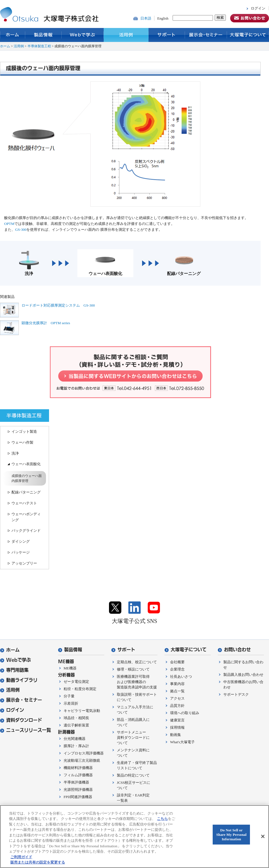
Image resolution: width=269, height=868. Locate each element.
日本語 (146, 18)
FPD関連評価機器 (78, 797)
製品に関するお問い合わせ (243, 665)
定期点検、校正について (137, 662)
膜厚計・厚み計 (76, 746)
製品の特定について (133, 775)
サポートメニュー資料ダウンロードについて (133, 738)
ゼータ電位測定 (76, 682)
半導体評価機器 (76, 782)
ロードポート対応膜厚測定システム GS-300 (58, 305)
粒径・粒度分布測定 (80, 689)
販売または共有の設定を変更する (38, 862)
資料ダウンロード (21, 720)
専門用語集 (14, 670)
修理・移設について (133, 669)
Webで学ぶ (83, 35)
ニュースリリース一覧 (25, 730)
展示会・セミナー (206, 35)
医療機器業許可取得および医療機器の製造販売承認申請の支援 (137, 682)
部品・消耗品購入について (133, 722)
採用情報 (177, 727)
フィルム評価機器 (78, 775)
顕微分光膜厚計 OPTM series (46, 323)
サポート (167, 35)
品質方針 (177, 706)
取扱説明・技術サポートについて (137, 697)
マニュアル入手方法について (135, 710)
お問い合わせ (234, 650)
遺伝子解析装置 (76, 725)
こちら (162, 819)
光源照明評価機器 (78, 790)
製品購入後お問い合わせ (243, 675)
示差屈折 (71, 703)
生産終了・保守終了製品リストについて (137, 765)
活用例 (126, 35)
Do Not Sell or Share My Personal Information (231, 835)
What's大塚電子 (182, 742)
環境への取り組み (185, 713)
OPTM (9, 224)
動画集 (176, 735)
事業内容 (177, 684)
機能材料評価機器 (78, 768)
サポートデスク (236, 694)
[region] (134, 837)
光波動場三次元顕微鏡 (82, 760)
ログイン (258, 8)
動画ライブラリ (19, 680)
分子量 (69, 696)
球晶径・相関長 (76, 718)
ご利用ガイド (21, 857)
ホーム (13, 35)
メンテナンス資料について (133, 753)
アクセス (177, 698)
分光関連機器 (75, 739)
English (163, 18)
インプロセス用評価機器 (84, 753)
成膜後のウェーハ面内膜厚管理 (27, 478)
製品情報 (43, 35)
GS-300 (21, 230)
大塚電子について (248, 35)
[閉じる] (263, 836)
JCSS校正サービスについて (134, 785)
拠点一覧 (177, 691)
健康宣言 (177, 720)
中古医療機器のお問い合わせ (243, 684)
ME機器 (70, 668)
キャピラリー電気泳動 (82, 711)
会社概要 (177, 662)
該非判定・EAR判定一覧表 (133, 798)
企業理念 (177, 669)
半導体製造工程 (39, 46)
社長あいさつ (181, 677)
